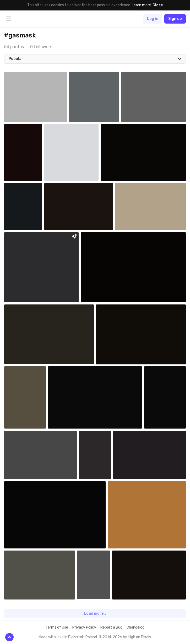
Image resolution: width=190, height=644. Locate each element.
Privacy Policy (84, 627)
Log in (153, 19)
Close (158, 5)
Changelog (135, 627)
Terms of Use (57, 627)
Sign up (175, 19)
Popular (16, 59)
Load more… (95, 614)
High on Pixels (139, 637)
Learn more (141, 5)
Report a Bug (111, 627)
